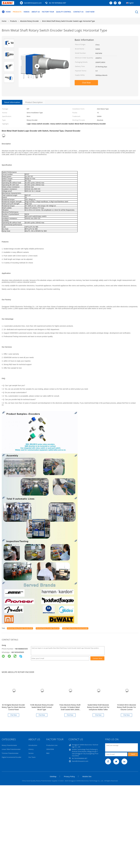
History (31, 749)
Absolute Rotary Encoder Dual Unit (48, 628)
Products (17, 12)
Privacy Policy (69, 776)
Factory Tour (48, 12)
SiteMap (53, 776)
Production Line (52, 745)
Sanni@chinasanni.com (33, 3)
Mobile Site (87, 776)
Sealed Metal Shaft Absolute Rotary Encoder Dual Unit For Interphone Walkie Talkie (98, 707)
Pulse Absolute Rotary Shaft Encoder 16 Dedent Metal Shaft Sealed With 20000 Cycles (70, 708)
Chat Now (90, 12)
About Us (36, 12)
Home (6, 12)
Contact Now (97, 658)
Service (31, 753)
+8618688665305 (21, 649)
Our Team (32, 757)
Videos (26, 12)
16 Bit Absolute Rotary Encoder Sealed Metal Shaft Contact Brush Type (42, 707)
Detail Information (12, 102)
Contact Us (78, 12)
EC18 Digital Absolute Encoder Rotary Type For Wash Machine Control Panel (13, 707)
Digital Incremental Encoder (12, 757)
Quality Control (64, 12)
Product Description (34, 102)
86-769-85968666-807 (58, 3)
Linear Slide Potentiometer (11, 749)
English (131, 3)
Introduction (33, 745)
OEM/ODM (50, 749)
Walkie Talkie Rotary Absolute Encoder (75, 628)
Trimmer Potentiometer (10, 753)
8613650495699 (18, 652)
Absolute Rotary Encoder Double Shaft (20, 628)
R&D (48, 753)
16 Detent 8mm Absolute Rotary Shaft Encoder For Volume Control (127, 707)
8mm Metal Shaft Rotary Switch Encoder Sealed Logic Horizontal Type (68, 21)
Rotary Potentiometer (9, 745)
